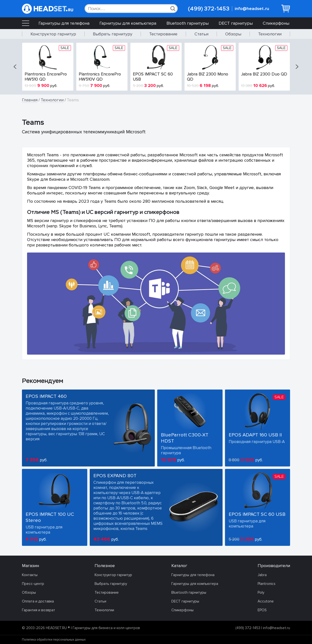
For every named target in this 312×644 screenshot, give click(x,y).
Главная (30, 100)
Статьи (201, 34)
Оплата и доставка (38, 601)
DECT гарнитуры (236, 23)
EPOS (262, 610)
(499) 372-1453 (209, 9)
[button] (15, 67)
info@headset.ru (252, 9)
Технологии (270, 34)
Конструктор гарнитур (53, 34)
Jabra (262, 575)
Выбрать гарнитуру (113, 34)
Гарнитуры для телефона (64, 23)
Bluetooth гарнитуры (188, 23)
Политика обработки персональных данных (54, 640)
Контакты (30, 575)
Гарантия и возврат (39, 610)
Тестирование (163, 34)
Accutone (266, 601)
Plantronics (267, 584)
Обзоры (233, 34)
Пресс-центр (33, 584)
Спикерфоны (276, 23)
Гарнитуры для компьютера (128, 23)
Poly (261, 592)
